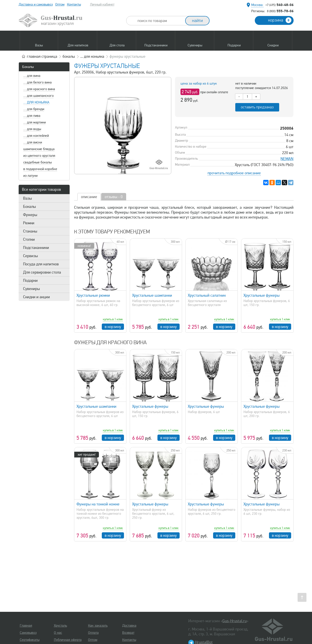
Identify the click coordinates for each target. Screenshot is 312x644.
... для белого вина (37, 82)
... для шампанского (38, 96)
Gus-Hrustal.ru (234, 621)
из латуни (30, 176)
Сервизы (30, 256)
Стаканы (30, 231)
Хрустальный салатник (207, 295)
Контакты (74, 4)
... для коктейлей (36, 136)
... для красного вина (39, 89)
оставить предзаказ (257, 107)
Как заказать (98, 626)
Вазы (27, 198)
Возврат (128, 633)
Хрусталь (60, 626)
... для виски (33, 142)
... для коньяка (36, 102)
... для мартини (34, 122)
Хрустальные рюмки (93, 295)
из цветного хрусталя (39, 156)
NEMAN (287, 159)
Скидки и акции (36, 297)
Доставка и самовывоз (36, 4)
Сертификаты (30, 640)
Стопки (29, 239)
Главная (26, 626)
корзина (280, 20)
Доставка (129, 626)
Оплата (93, 633)
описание (89, 197)
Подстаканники (36, 248)
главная (42, 56)
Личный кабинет (102, 4)
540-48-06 (280, 5)
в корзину (113, 327)
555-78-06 (280, 11)
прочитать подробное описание (234, 173)
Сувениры (31, 289)
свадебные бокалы (37, 162)
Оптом (60, 4)
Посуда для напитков (41, 264)
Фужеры (30, 215)
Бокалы (28, 67)
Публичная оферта (68, 640)
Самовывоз (28, 633)
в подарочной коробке (40, 169)
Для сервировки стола (42, 272)
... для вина (32, 76)
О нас (58, 633)
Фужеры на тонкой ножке (98, 504)
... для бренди (34, 109)
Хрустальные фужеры (262, 295)
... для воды (32, 129)
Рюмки (29, 223)
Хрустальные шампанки (152, 295)
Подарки (30, 280)
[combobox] (160, 21)
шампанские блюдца (39, 149)
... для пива (32, 116)
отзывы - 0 (114, 197)
